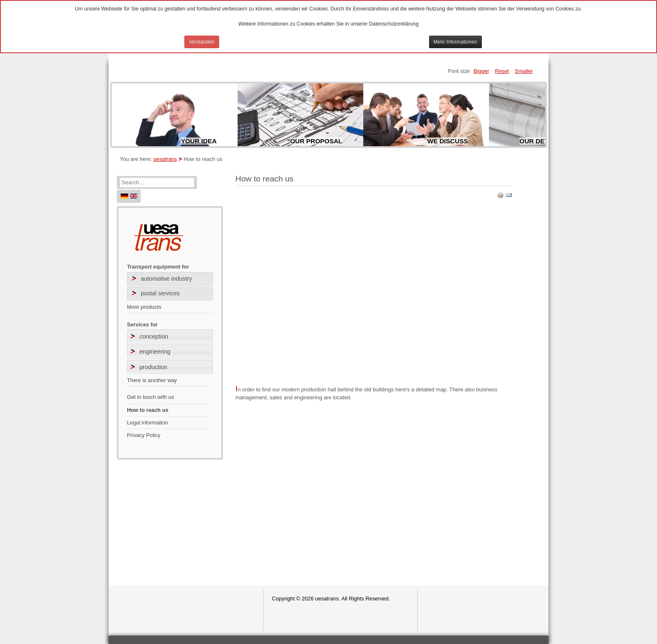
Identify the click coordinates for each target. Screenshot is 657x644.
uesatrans (165, 159)
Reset (502, 71)
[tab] (170, 336)
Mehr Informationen (455, 42)
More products (144, 307)
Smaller (524, 71)
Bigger (481, 71)
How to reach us (148, 410)
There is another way (152, 380)
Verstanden (202, 42)
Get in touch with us (150, 397)
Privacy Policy (144, 435)
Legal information (147, 423)
